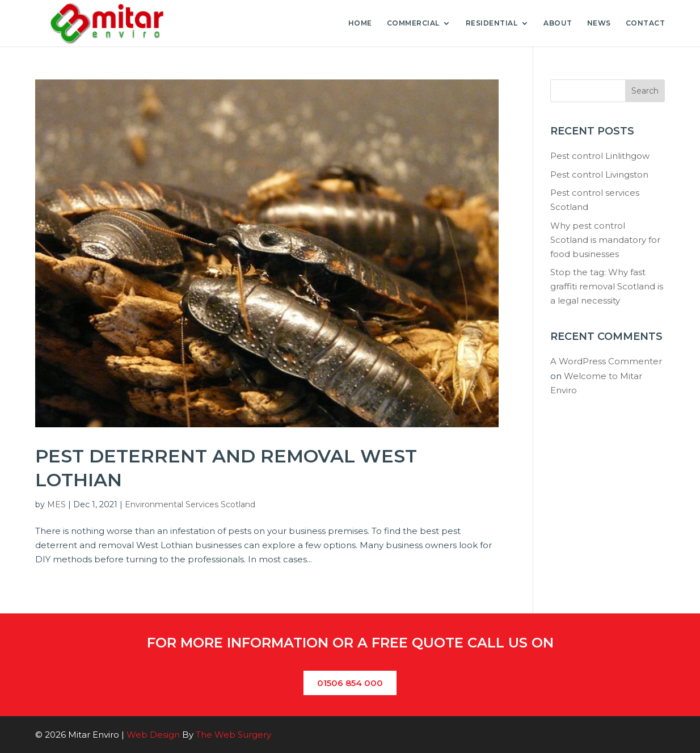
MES (56, 504)
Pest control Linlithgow (600, 156)
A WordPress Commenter (606, 361)
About (558, 24)
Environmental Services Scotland (190, 504)
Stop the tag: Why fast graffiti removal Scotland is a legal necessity (607, 286)
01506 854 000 (350, 683)
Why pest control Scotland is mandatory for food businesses (605, 240)
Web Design (153, 735)
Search (645, 91)
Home (360, 24)
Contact (646, 24)
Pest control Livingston (599, 174)
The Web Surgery (233, 735)
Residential (492, 24)
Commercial (413, 24)
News (599, 24)
